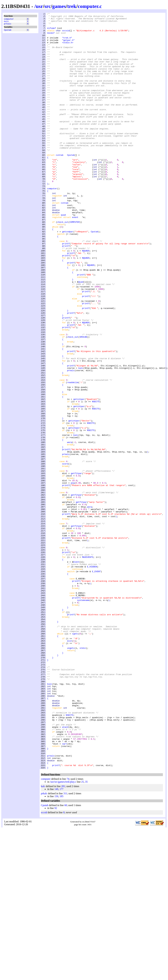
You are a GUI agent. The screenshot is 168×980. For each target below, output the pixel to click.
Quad (81, 336)
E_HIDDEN (92, 678)
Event (76, 672)
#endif (51, 37)
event (75, 258)
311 (65, 945)
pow (73, 577)
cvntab (60, 184)
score (65, 554)
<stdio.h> (68, 49)
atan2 (65, 870)
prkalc (8, 25)
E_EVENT (96, 683)
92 (56, 959)
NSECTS (96, 479)
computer (9, 19)
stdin (83, 775)
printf (66, 290)
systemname (83, 718)
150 (56, 948)
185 (61, 948)
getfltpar (76, 566)
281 (63, 937)
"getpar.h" (68, 46)
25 (82, 933)
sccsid (66, 34)
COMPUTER (74, 264)
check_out (63, 264)
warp (70, 528)
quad (63, 255)
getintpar (79, 477)
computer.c (90, 6)
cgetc (75, 758)
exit (70, 767)
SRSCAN (83, 402)
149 (56, 940)
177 (61, 940)
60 (66, 956)
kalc (6, 22)
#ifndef (52, 31)
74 (68, 930)
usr (39, 6)
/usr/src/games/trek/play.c (63, 933)
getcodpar (68, 276)
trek (72, 6)
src (47, 6)
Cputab (8, 32)
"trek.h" (67, 43)
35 (86, 933)
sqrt (64, 890)
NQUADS (86, 299)
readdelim (73, 456)
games (59, 6)
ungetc (71, 775)
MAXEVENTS (88, 666)
